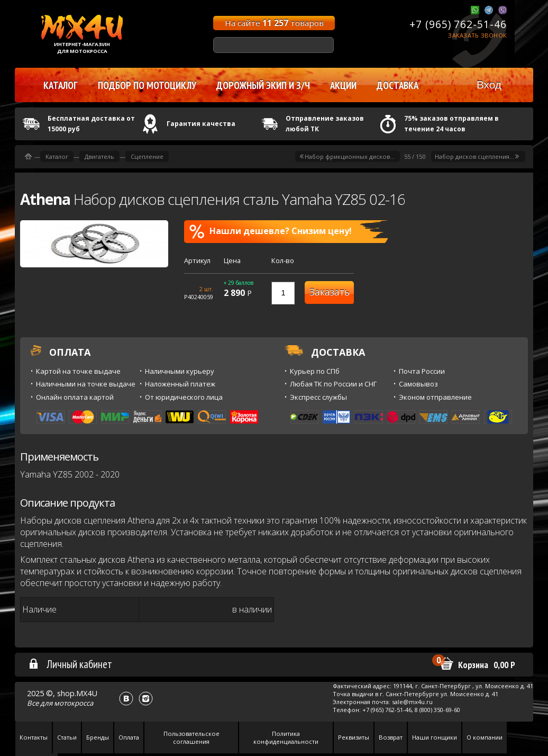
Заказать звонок (477, 35)
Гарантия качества (201, 124)
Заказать (330, 292)
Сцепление (147, 156)
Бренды (98, 737)
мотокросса (74, 703)
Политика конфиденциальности (286, 737)
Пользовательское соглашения (191, 737)
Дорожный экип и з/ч (263, 85)
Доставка (398, 85)
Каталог (57, 156)
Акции (343, 85)
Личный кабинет (70, 664)
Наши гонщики (435, 737)
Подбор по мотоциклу (147, 85)
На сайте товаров (274, 23)
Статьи (67, 737)
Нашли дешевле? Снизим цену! (271, 231)
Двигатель (99, 156)
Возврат (391, 737)
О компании (485, 737)
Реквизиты (354, 737)
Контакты (34, 737)
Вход (489, 84)
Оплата (129, 737)
